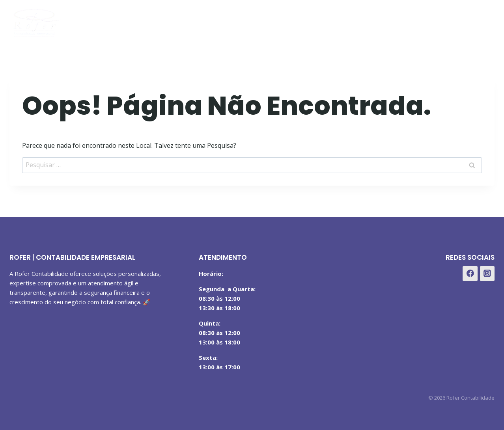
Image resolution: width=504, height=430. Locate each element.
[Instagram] (466, 21)
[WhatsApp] (486, 21)
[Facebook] (447, 21)
